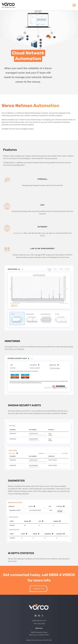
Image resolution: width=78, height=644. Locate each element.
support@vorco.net (39, 621)
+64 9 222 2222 (39, 624)
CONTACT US (39, 589)
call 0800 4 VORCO (58, 575)
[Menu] (74, 5)
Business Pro (19, 233)
